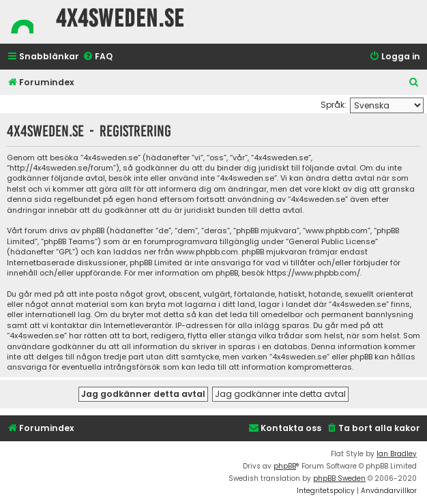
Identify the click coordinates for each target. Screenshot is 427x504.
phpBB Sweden (339, 478)
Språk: (334, 105)
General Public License (332, 242)
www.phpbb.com (207, 252)
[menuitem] (98, 57)
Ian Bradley (397, 454)
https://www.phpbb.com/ (313, 273)
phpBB (285, 466)
